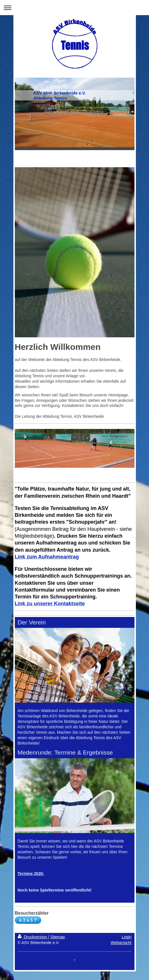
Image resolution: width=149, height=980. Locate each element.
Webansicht (121, 943)
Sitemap (58, 937)
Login (126, 937)
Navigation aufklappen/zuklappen (74, 8)
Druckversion (33, 937)
